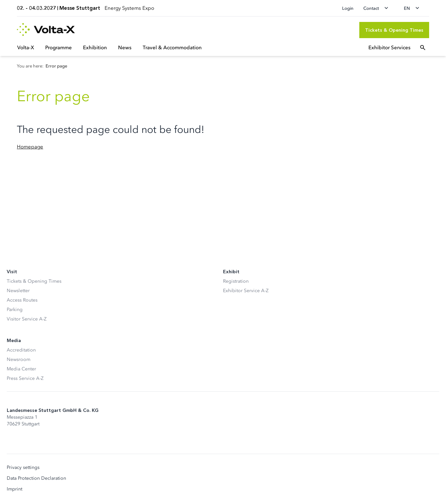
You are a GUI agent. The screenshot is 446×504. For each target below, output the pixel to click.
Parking (15, 310)
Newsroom (19, 359)
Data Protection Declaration (36, 478)
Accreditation (21, 350)
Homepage (30, 147)
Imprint (15, 489)
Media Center (21, 369)
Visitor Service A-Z (27, 319)
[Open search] (423, 48)
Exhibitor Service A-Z (246, 291)
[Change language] (414, 8)
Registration (236, 281)
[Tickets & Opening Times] (394, 30)
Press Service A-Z (25, 378)
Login (348, 8)
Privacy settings (23, 468)
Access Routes (22, 300)
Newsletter (18, 291)
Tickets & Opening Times (34, 281)
